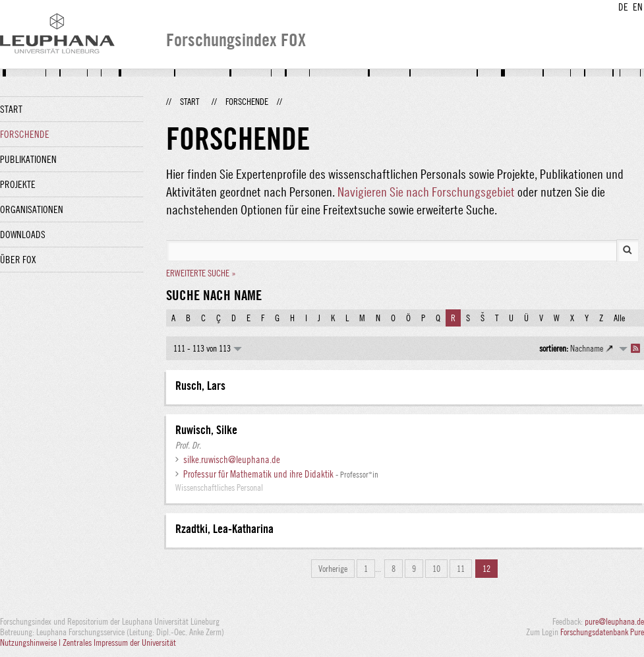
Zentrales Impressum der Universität (119, 642)
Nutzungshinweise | (31, 642)
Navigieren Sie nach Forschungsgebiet (426, 192)
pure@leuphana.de (614, 621)
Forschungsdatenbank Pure (602, 632)
